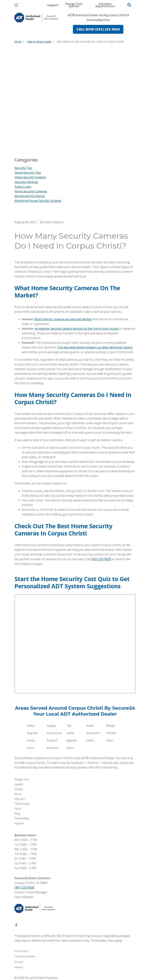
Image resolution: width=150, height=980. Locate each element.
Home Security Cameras (31, 191)
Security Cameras (26, 182)
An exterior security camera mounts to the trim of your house (77, 329)
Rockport (52, 740)
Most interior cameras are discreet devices (63, 319)
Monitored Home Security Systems (38, 201)
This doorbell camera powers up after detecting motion (95, 347)
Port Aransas (54, 733)
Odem (110, 740)
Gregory (51, 726)
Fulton (31, 748)
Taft (69, 726)
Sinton (70, 748)
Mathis (90, 740)
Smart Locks (23, 187)
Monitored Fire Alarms (30, 196)
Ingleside (72, 740)
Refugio (111, 726)
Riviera (31, 726)
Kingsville (32, 733)
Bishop (31, 740)
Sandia (70, 733)
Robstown (53, 748)
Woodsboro (93, 733)
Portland (111, 733)
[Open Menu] (16, 5)
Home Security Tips (28, 173)
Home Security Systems (30, 177)
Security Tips (23, 168)
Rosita (90, 726)
